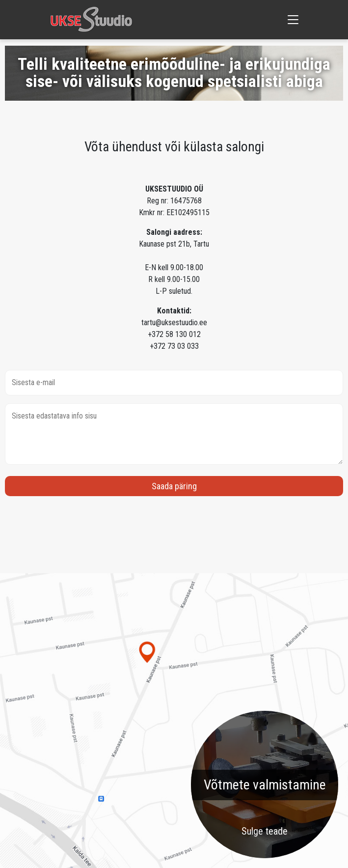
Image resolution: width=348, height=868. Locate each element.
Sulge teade (265, 831)
